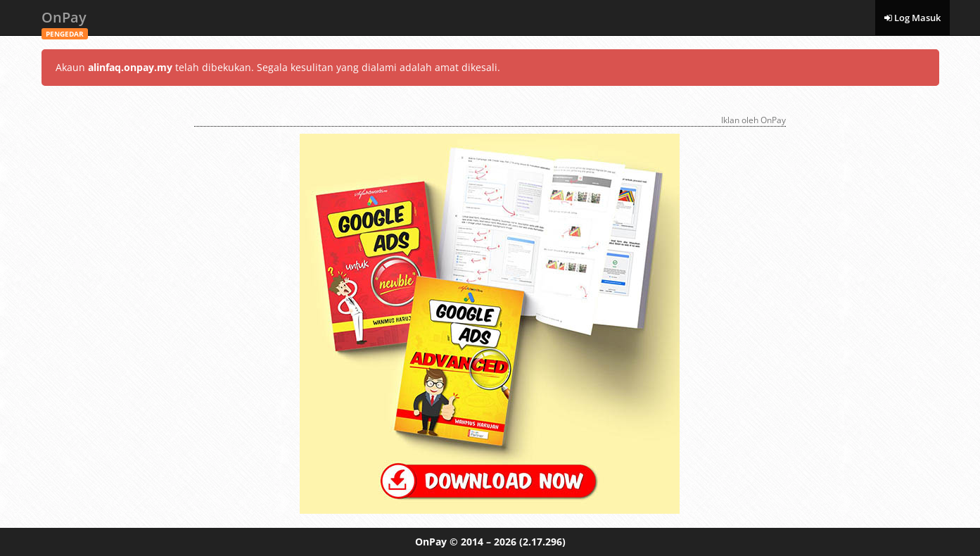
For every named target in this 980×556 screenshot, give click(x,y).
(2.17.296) (542, 542)
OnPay (65, 21)
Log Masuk (912, 18)
